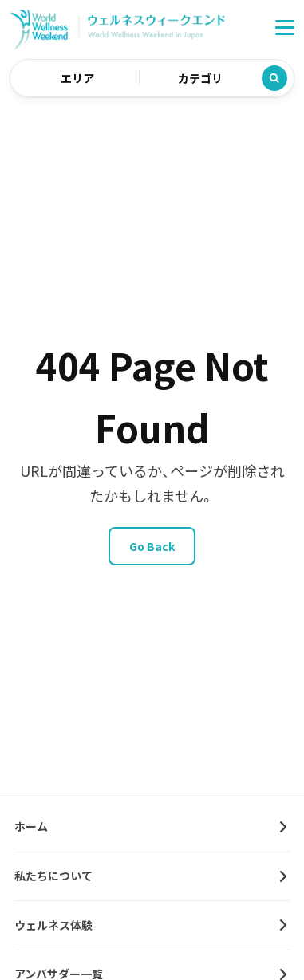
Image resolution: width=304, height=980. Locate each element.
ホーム (31, 826)
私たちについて (53, 876)
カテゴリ (200, 78)
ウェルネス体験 (53, 925)
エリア (77, 78)
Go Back (152, 546)
